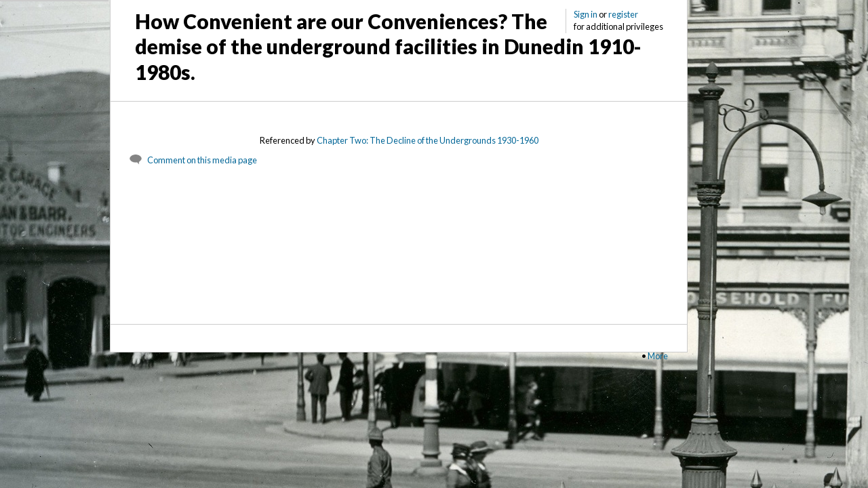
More (658, 356)
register (623, 14)
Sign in (586, 14)
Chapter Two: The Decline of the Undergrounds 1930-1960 (428, 140)
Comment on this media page (202, 160)
